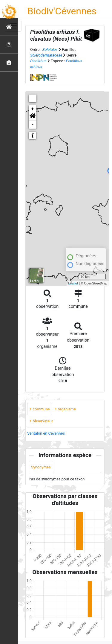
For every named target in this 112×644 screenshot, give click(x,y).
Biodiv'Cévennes (62, 11)
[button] (33, 117)
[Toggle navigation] (13, 26)
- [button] (33, 125)
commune (40, 409)
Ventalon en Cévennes (46, 433)
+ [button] (33, 109)
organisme (65, 409)
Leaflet (73, 283)
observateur (41, 421)
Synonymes (41, 467)
